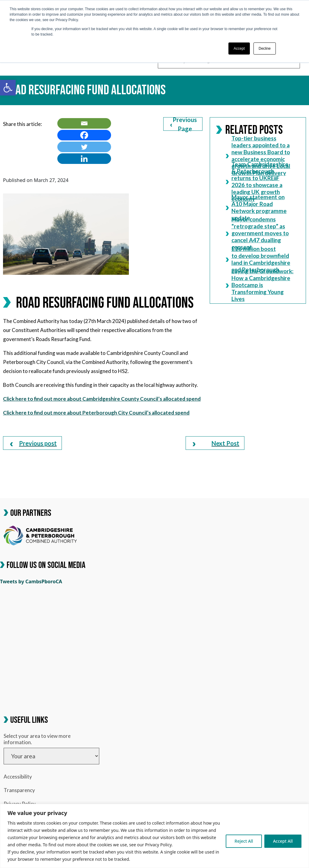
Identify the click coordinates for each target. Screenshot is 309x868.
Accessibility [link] (18, 777)
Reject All (244, 841)
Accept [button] (239, 49)
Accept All (283, 841)
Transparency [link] (19, 790)
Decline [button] (265, 49)
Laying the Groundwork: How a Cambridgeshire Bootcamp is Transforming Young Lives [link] (260, 285)
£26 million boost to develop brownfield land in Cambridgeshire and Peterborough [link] (258, 259)
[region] (154, 836)
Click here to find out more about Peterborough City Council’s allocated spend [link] (96, 413)
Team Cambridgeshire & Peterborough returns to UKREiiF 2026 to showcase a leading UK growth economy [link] (257, 181)
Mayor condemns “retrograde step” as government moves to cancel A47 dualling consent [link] (257, 233)
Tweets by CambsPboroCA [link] (31, 581)
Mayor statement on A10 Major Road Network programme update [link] (256, 207)
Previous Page (184, 124)
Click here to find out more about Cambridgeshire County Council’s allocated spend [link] (102, 399)
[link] (8, 88)
